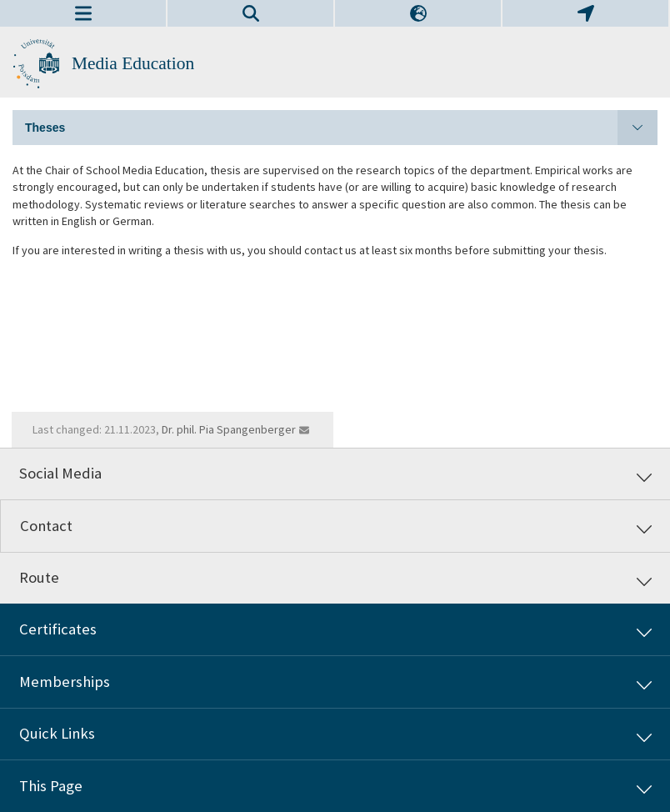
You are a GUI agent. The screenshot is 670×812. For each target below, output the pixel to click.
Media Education (133, 63)
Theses (341, 128)
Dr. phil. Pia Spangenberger (229, 429)
